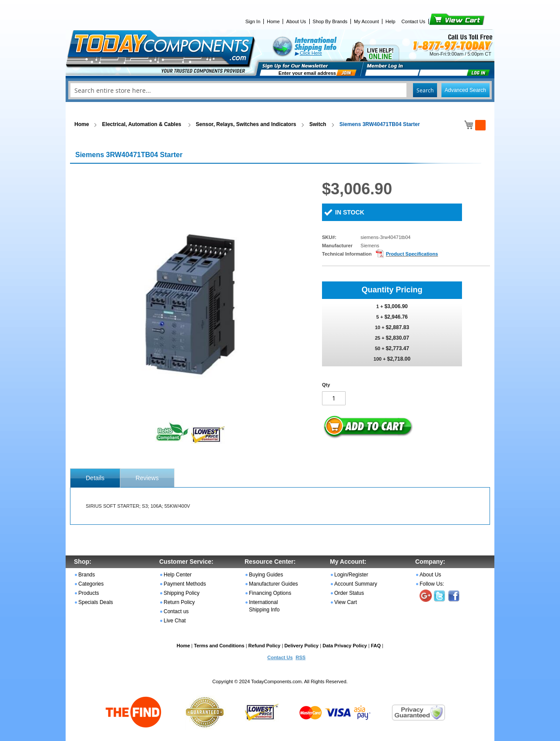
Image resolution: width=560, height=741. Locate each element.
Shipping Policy (182, 593)
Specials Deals (96, 602)
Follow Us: (432, 584)
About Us (296, 21)
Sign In (253, 21)
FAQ (376, 646)
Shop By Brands (330, 21)
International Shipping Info (264, 606)
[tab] (95, 478)
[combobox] (280, 90)
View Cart (442, 21)
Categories (91, 584)
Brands (87, 575)
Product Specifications (412, 254)
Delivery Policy (301, 646)
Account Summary (356, 584)
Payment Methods (185, 584)
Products (89, 593)
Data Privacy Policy (345, 646)
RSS (301, 657)
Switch (318, 124)
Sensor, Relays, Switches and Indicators (246, 124)
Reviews (147, 478)
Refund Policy (264, 646)
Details (95, 478)
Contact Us (413, 21)
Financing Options (270, 593)
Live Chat (175, 621)
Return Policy (179, 602)
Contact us (176, 611)
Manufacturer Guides (273, 584)
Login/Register (351, 575)
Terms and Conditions (219, 646)
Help (390, 21)
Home (273, 21)
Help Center (178, 575)
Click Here (311, 53)
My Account (366, 21)
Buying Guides (266, 575)
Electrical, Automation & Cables (142, 124)
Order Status (349, 593)
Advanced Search (465, 90)
